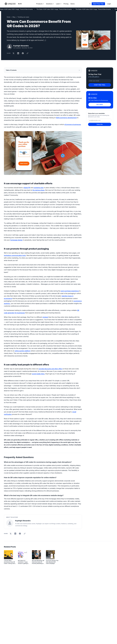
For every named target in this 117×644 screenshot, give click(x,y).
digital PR (27, 188)
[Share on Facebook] (23, 53)
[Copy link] (27, 53)
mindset (45, 317)
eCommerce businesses (73, 124)
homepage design (16, 240)
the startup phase (39, 190)
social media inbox (38, 374)
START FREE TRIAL (100, 85)
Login (109, 4)
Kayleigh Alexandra (21, 46)
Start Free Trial (98, 4)
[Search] (90, 4)
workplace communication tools (15, 255)
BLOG (20, 4)
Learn (59, 4)
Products (40, 4)
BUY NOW (100, 105)
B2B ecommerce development (66, 118)
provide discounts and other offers (51, 369)
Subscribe (100, 124)
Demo (73, 4)
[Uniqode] (10, 4)
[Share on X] (13, 53)
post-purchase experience (70, 291)
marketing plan (39, 188)
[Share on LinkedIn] (18, 53)
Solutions (50, 4)
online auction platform (23, 351)
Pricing (66, 4)
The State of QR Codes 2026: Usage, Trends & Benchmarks (55, 9)
